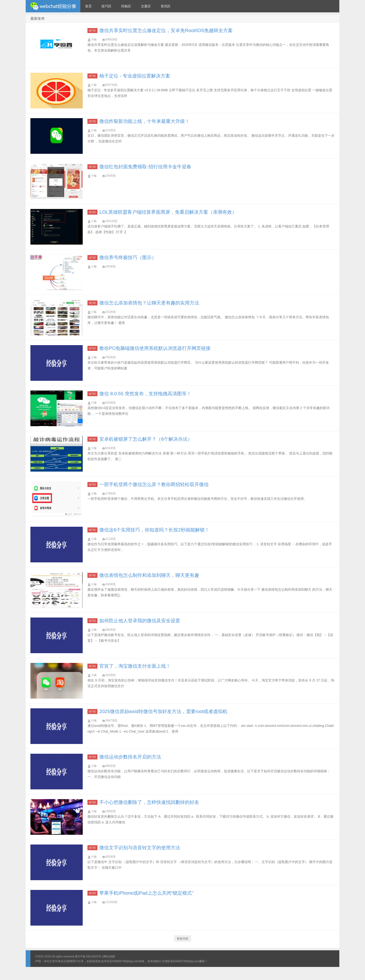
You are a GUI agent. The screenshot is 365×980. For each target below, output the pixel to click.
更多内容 (182, 939)
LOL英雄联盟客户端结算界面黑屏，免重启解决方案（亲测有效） (168, 212)
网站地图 (109, 956)
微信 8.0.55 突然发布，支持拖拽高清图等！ (145, 394)
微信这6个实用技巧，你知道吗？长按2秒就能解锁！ (154, 530)
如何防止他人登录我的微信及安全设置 (140, 621)
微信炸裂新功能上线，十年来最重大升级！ (144, 121)
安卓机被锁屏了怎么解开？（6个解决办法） (146, 439)
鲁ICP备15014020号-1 (89, 956)
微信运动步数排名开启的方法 (130, 757)
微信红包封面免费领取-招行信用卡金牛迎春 (145, 167)
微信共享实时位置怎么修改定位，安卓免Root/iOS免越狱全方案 (166, 30)
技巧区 (106, 6)
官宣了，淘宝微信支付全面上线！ (135, 666)
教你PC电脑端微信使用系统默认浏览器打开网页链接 (155, 348)
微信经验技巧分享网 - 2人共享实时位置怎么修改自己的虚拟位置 (53, 6)
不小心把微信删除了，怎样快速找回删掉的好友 (149, 802)
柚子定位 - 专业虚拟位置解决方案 (135, 76)
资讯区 (166, 6)
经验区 (126, 6)
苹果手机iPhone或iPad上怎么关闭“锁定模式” (146, 893)
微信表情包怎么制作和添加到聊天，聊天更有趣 (149, 575)
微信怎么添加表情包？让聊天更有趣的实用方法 (149, 303)
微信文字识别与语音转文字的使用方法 (140, 848)
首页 (88, 6)
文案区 (146, 6)
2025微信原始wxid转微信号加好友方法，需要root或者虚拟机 (163, 711)
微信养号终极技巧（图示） (128, 257)
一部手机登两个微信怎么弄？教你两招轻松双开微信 (154, 484)
